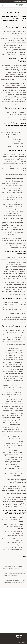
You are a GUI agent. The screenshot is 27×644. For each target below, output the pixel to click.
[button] (25, 5)
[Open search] (3, 5)
